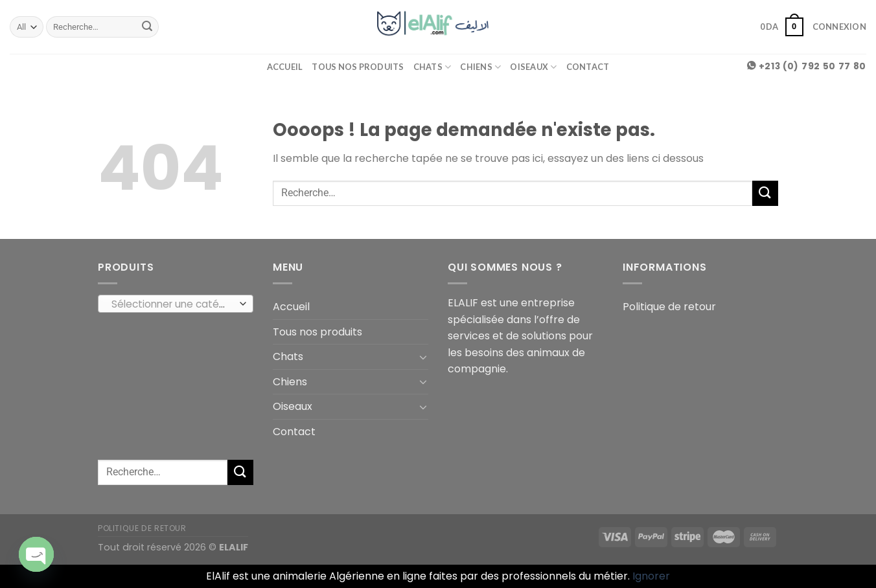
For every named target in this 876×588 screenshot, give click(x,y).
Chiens (480, 67)
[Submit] (147, 27)
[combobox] (176, 304)
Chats (432, 67)
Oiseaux (533, 67)
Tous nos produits (358, 67)
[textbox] (173, 304)
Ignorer (651, 576)
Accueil (285, 67)
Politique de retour (669, 307)
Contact (588, 67)
